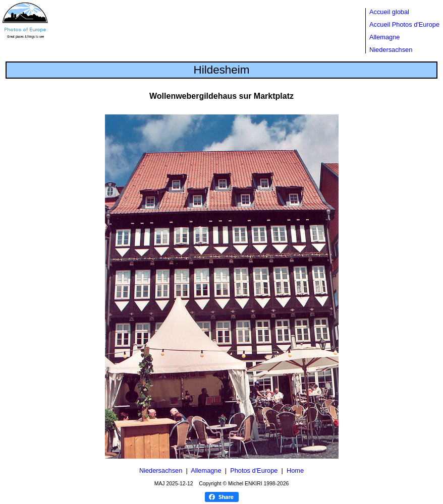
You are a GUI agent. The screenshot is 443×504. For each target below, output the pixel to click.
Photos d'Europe (254, 470)
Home (295, 470)
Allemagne (384, 37)
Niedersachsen (391, 50)
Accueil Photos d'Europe (404, 24)
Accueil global (389, 12)
